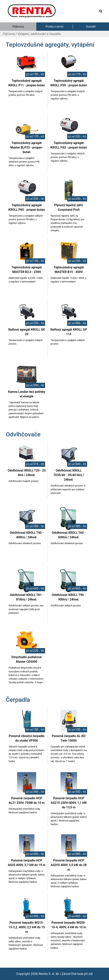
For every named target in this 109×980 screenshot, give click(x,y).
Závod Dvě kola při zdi (77, 974)
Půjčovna (9, 34)
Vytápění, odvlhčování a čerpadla (39, 34)
